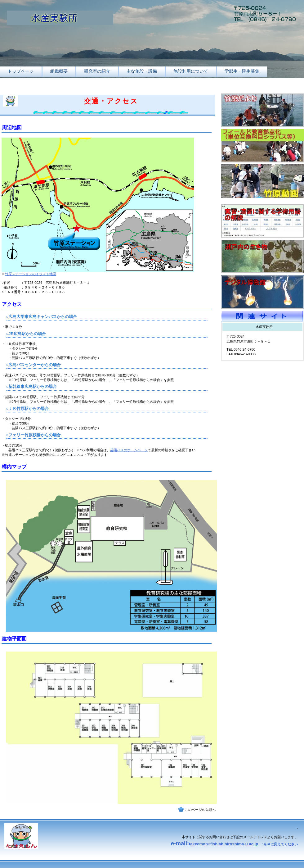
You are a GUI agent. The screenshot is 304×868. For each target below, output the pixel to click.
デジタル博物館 (262, 292)
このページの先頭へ (200, 810)
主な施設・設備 (142, 71)
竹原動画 (262, 181)
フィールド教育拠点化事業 (262, 146)
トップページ (21, 71)
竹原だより (262, 110)
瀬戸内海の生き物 (262, 257)
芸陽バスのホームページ (129, 450)
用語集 (262, 221)
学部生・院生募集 (242, 71)
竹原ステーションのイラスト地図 (31, 274)
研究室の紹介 (97, 71)
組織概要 (59, 71)
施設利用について (191, 71)
